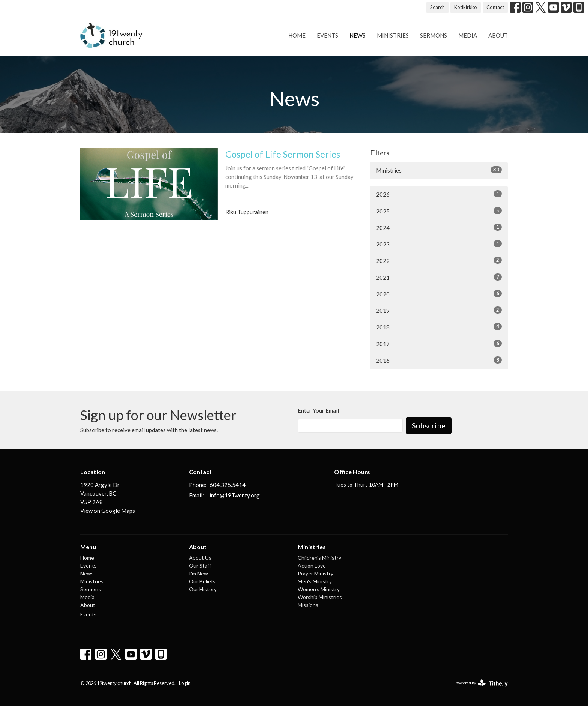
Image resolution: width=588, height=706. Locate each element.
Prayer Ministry (316, 573)
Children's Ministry (319, 558)
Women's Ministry (319, 589)
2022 (439, 260)
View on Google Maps (108, 511)
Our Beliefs (202, 581)
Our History (203, 589)
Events (328, 35)
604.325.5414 (228, 485)
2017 (439, 344)
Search (437, 7)
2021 (439, 277)
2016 (439, 360)
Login (185, 683)
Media (468, 35)
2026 (439, 194)
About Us (200, 558)
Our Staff (200, 566)
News (358, 35)
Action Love (312, 566)
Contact (495, 7)
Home (297, 35)
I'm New (199, 573)
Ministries (393, 35)
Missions (308, 605)
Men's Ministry (315, 581)
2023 (439, 244)
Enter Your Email (318, 410)
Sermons (433, 35)
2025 (439, 211)
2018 (439, 327)
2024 (439, 227)
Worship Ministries (320, 597)
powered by (482, 683)
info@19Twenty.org (235, 495)
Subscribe (429, 425)
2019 (439, 310)
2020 (439, 294)
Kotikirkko (466, 7)
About (498, 35)
